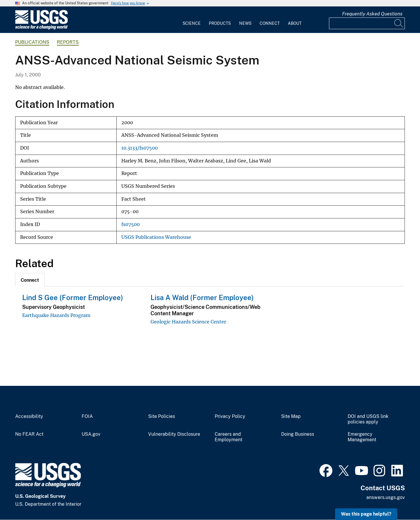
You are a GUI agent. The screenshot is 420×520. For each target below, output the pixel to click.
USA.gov (91, 434)
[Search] (399, 23)
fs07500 (131, 224)
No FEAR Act (29, 434)
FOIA (87, 416)
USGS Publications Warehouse (156, 237)
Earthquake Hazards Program (56, 315)
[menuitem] (192, 20)
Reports (68, 42)
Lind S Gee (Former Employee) (73, 297)
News (245, 23)
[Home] (41, 28)
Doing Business (298, 434)
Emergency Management (362, 437)
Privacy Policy (230, 416)
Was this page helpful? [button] (366, 514)
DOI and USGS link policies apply (368, 419)
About (295, 23)
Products (220, 23)
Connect (270, 23)
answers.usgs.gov (386, 497)
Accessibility (29, 416)
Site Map (291, 416)
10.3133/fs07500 (140, 148)
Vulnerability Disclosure (174, 434)
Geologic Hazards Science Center (188, 322)
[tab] (30, 280)
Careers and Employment (229, 437)
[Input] (367, 23)
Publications (32, 42)
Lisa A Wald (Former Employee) (202, 297)
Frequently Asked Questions (372, 14)
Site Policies (162, 416)
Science (192, 23)
